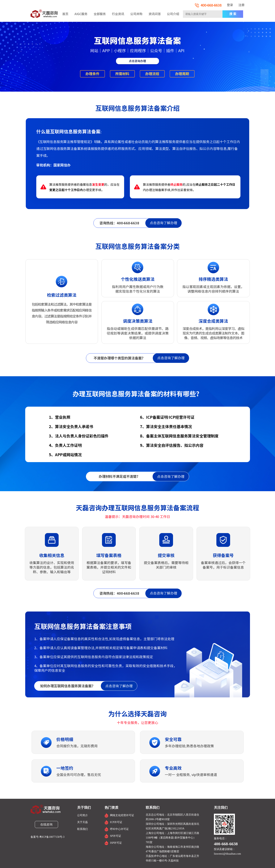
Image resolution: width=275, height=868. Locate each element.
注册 (241, 5)
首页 (65, 14)
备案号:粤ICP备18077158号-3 (47, 837)
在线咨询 (46, 824)
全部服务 (100, 14)
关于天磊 (82, 822)
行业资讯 (118, 14)
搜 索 (233, 14)
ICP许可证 (116, 822)
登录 (230, 5)
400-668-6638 (208, 5)
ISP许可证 (116, 843)
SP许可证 (116, 836)
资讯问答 (155, 14)
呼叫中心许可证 (119, 829)
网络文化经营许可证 (122, 815)
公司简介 (82, 815)
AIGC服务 (81, 14)
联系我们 (82, 829)
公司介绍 (173, 14)
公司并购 (136, 14)
